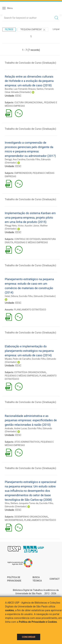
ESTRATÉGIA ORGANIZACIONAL (30, 372)
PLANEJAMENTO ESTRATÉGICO (30, 310)
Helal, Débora (11, 296)
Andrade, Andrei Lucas (16, 428)
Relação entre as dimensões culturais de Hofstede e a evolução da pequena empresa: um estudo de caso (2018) (29, 81)
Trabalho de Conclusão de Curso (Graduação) (30, 63)
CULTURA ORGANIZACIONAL (29, 103)
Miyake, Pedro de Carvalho (18, 359)
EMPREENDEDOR (23, 173)
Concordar (29, 637)
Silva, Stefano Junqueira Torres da (22, 503)
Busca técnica (37, 579)
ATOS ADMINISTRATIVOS (27, 442)
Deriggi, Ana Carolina (15, 159)
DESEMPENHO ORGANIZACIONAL (31, 517)
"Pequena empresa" (33, 30)
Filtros (9, 29)
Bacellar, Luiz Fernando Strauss (20, 89)
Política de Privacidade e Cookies (38, 622)
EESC (18, 96)
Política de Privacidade (14, 579)
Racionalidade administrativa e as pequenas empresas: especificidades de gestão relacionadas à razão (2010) (31, 420)
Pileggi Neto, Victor (14, 226)
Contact (55, 579)
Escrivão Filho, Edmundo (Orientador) (37, 296)
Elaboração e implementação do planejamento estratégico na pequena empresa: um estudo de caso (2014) (29, 351)
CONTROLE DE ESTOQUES (28, 239)
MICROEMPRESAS (14, 520)
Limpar (56, 29)
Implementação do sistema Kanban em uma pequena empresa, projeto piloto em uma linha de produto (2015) (30, 217)
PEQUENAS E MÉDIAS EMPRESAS (31, 242)
